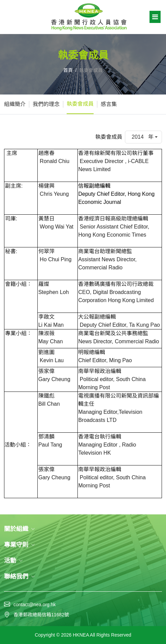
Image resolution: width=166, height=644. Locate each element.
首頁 (68, 70)
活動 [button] (13, 561)
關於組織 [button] (20, 529)
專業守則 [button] (20, 545)
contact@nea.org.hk (35, 605)
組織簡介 (15, 104)
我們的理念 (46, 104)
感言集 (109, 104)
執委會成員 (80, 104)
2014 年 (143, 137)
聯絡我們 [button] (20, 576)
